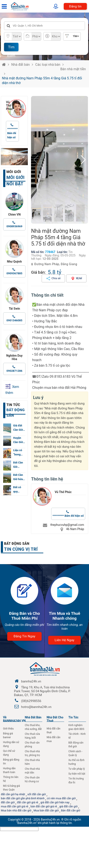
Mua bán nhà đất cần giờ (16, 810)
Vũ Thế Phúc (7, 106)
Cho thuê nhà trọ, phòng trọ (32, 753)
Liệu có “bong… (18, 452)
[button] (83, 160)
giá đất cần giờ (68, 806)
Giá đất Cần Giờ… (19, 428)
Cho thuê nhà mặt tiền (32, 771)
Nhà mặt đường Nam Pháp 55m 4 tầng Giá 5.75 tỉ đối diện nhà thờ (42, 81)
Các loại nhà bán (48, 65)
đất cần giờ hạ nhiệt (13, 794)
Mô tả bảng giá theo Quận (11, 788)
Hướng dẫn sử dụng (11, 744)
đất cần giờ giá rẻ (28, 802)
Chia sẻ (56, 278)
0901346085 (15, 320)
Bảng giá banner (8, 735)
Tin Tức (73, 717)
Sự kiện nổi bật (77, 774)
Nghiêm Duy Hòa (15, 357)
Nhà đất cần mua (53, 739)
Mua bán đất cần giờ (46, 810)
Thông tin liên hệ (11, 779)
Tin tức (13, 405)
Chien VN (15, 214)
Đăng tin (75, 6)
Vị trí (79, 278)
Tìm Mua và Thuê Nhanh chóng (65, 616)
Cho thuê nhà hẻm (32, 762)
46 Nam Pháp (75, 529)
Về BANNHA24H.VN (14, 719)
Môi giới (14, 172)
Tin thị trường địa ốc (76, 781)
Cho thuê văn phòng (32, 745)
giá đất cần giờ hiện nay (55, 802)
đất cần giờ (8, 802)
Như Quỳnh (14, 262)
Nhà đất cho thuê (55, 719)
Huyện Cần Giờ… (19, 440)
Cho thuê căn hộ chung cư (32, 779)
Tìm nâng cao (74, 38)
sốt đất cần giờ (37, 794)
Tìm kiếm (11, 48)
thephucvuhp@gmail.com (67, 525)
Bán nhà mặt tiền (73, 69)
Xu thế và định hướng (76, 762)
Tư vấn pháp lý (77, 769)
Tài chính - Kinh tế (77, 736)
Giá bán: (38, 272)
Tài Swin (14, 309)
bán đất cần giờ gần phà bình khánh (23, 798)
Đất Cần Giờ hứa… (19, 477)
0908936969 (15, 226)
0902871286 (15, 371)
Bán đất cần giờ (71, 810)
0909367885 (15, 273)
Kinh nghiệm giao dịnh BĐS (76, 727)
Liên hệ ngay (64, 640)
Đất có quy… (17, 489)
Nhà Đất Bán (33, 717)
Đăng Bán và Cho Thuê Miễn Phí (25, 616)
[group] (59, 160)
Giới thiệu (8, 729)
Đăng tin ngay (24, 636)
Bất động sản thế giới (76, 745)
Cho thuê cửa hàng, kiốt (32, 736)
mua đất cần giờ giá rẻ (15, 806)
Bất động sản (17, 544)
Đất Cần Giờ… (18, 465)
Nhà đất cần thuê (53, 731)
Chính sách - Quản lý (75, 753)
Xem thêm (12, 389)
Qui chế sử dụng (9, 753)
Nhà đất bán (20, 65)
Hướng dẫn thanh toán (9, 770)
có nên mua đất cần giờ (61, 798)
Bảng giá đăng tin (11, 762)
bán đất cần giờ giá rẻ (44, 806)
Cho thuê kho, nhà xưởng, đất (33, 727)
